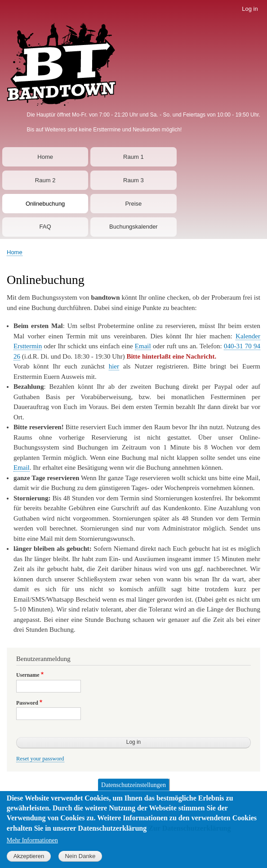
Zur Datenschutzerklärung (189, 836)
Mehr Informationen (32, 848)
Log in (250, 9)
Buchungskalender (133, 227)
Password (27, 703)
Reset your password (40, 759)
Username (28, 675)
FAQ (45, 227)
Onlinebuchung (45, 204)
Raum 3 (133, 180)
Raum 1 (133, 157)
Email (143, 346)
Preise (133, 204)
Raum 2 (45, 180)
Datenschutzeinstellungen (133, 793)
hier (114, 366)
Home (45, 157)
